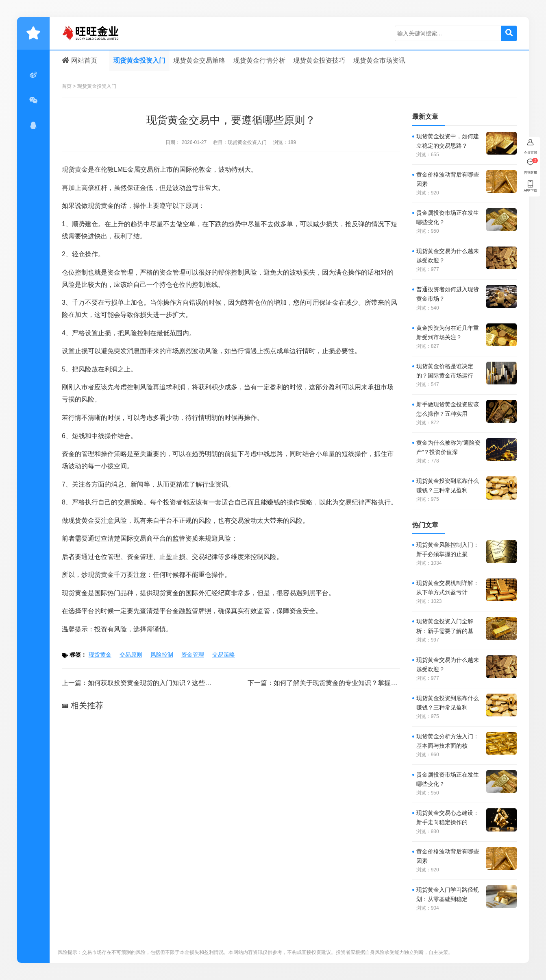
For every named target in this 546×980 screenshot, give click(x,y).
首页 (67, 86)
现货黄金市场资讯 (379, 60)
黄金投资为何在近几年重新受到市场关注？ (448, 333)
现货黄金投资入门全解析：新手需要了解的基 (445, 626)
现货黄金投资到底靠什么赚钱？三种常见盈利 (448, 486)
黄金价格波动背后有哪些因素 (448, 179)
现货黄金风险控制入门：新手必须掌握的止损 (448, 549)
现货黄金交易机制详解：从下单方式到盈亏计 (448, 588)
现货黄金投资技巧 (319, 60)
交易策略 (131, 502)
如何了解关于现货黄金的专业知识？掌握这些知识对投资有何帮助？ (371, 683)
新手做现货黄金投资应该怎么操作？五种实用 (448, 409)
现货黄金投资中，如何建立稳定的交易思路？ (448, 141)
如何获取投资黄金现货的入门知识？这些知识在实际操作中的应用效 (185, 683)
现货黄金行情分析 (259, 60)
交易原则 (131, 655)
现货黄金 (75, 169)
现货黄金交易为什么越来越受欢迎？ (448, 256)
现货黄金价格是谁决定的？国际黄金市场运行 (445, 371)
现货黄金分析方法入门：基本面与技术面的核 (448, 741)
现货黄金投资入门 (139, 60)
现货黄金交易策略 (199, 60)
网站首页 (79, 60)
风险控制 (137, 333)
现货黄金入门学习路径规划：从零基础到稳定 (448, 894)
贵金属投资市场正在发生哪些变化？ (448, 217)
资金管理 (193, 655)
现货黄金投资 (100, 33)
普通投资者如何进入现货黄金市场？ (448, 294)
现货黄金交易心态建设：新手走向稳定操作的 (448, 817)
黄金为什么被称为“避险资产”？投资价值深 (449, 447)
